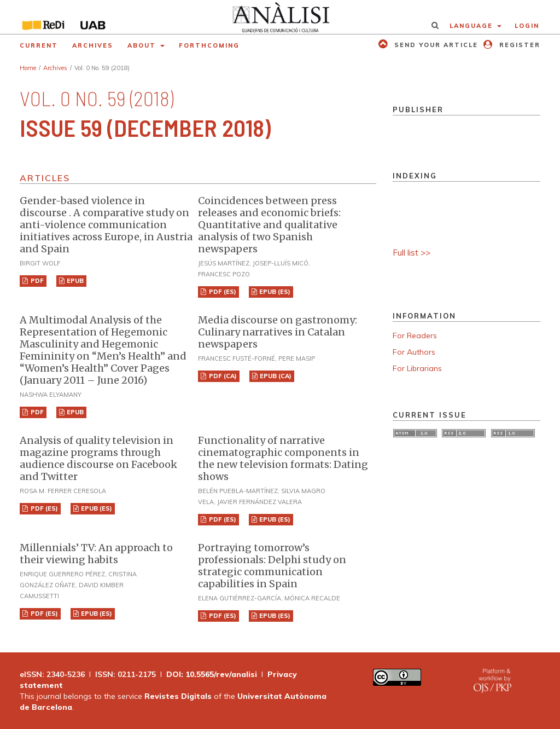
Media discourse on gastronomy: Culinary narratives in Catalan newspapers (278, 332)
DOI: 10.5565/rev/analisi (212, 674)
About (143, 45)
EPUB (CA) (275, 376)
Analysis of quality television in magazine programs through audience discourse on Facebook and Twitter (98, 458)
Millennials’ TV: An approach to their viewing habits (96, 554)
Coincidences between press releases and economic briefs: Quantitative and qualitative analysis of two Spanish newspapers (269, 225)
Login (527, 26)
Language (472, 26)
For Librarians (417, 368)
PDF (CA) (222, 376)
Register (518, 45)
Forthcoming (209, 45)
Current (39, 45)
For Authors (414, 352)
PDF (36, 281)
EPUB (74, 281)
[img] (280, 17)
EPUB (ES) (274, 292)
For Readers (415, 335)
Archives (93, 45)
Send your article (435, 45)
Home (28, 68)
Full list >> (412, 253)
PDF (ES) (222, 292)
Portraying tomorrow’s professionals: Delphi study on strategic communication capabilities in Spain (272, 566)
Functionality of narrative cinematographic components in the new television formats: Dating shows (283, 458)
